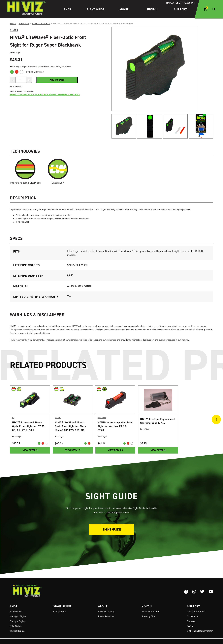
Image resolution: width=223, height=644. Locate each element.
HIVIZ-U (152, 9)
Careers (191, 612)
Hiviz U (147, 597)
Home (13, 24)
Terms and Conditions (149, 637)
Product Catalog (106, 603)
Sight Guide (96, 9)
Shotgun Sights (18, 612)
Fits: (13, 66)
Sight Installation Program (200, 622)
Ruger (14, 30)
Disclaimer (166, 637)
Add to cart (57, 80)
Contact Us (193, 607)
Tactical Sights (17, 622)
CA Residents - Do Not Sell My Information (193, 637)
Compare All (59, 603)
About (124, 9)
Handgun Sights (41, 24)
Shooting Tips (148, 607)
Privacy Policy (129, 637)
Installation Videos (151, 603)
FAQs (190, 617)
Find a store (173, 3)
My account (188, 3)
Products (24, 24)
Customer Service (196, 603)
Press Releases (106, 607)
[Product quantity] (21, 80)
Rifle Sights (16, 617)
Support (180, 9)
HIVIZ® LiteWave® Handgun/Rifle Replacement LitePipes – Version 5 (45, 95)
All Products (16, 603)
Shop (67, 9)
